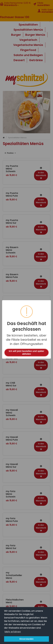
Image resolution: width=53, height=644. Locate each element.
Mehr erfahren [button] (13, 632)
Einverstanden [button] (26, 639)
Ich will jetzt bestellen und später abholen (27, 352)
